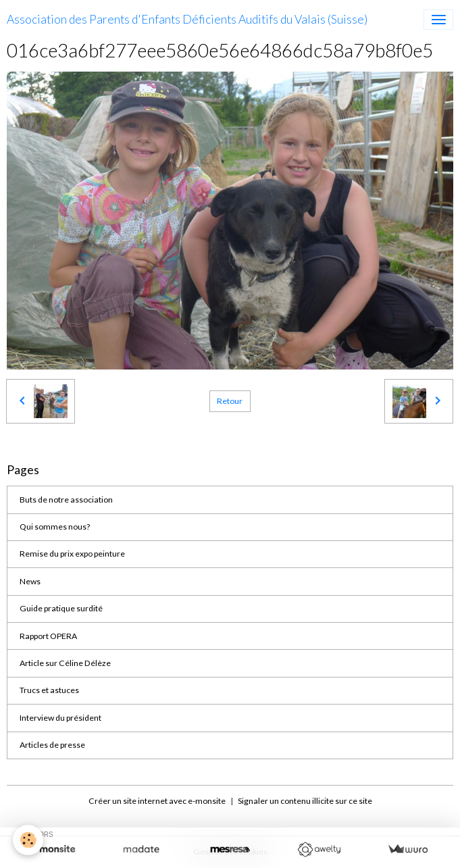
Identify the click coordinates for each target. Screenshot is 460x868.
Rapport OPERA (48, 636)
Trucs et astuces (49, 690)
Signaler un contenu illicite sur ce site (305, 801)
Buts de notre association (66, 500)
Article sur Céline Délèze (65, 663)
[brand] (187, 20)
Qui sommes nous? (55, 527)
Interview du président (60, 718)
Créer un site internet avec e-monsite (157, 801)
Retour (230, 401)
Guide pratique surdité (61, 608)
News (30, 581)
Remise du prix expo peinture (72, 554)
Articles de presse (52, 745)
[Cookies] (29, 840)
